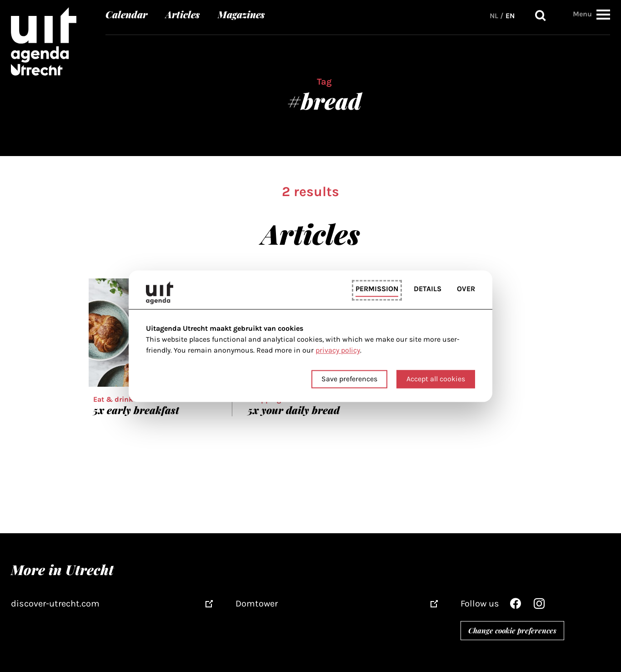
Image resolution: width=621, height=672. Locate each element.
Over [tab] (466, 289)
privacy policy (338, 351)
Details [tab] (428, 289)
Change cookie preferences (512, 630)
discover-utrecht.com (55, 604)
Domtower (257, 604)
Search (541, 16)
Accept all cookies (436, 379)
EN (510, 16)
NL (494, 16)
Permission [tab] (377, 289)
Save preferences (349, 379)
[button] (603, 14)
